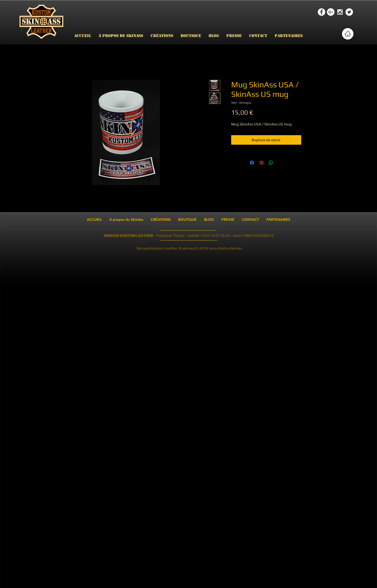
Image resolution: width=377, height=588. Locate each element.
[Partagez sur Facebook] (252, 163)
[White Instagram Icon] (340, 12)
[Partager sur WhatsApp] (271, 163)
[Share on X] (280, 163)
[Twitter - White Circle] (349, 12)
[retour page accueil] (348, 34)
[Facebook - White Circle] (321, 12)
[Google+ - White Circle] (331, 12)
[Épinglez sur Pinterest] (261, 163)
